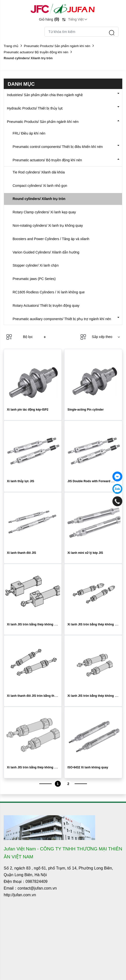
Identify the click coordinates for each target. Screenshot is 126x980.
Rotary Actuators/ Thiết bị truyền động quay (46, 306)
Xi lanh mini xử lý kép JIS (85, 553)
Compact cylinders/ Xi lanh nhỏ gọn (40, 186)
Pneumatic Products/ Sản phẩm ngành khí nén (57, 46)
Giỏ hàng (49, 19)
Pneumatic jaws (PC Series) (34, 279)
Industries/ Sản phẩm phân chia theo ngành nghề (45, 95)
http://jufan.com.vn (20, 895)
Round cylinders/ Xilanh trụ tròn (39, 199)
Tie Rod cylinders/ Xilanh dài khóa (39, 172)
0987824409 (36, 882)
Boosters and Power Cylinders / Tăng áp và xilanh (51, 239)
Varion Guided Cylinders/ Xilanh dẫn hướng (46, 252)
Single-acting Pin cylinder (86, 410)
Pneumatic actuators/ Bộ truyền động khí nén (36, 52)
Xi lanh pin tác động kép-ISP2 (28, 410)
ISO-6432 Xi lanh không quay (88, 767)
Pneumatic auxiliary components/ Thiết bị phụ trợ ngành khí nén (62, 319)
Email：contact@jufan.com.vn (30, 888)
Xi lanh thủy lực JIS (21, 481)
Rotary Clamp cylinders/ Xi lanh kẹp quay (44, 212)
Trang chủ (11, 46)
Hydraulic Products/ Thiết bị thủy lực (35, 108)
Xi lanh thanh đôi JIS (21, 553)
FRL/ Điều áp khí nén (29, 133)
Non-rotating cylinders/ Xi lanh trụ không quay (48, 225)
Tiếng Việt (76, 19)
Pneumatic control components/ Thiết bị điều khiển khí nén (58, 147)
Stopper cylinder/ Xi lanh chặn (36, 265)
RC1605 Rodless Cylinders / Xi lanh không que (49, 292)
